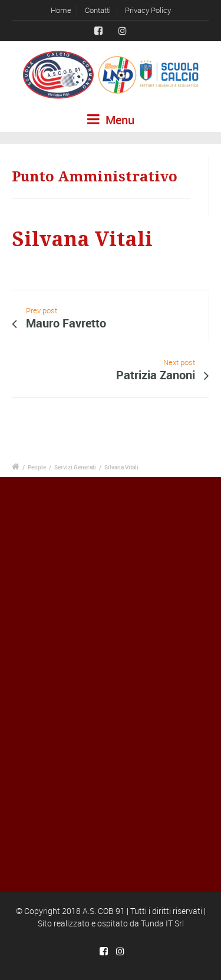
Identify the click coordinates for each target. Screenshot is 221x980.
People (37, 467)
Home (61, 10)
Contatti (98, 10)
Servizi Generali (75, 467)
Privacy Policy (148, 10)
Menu (111, 120)
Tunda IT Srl (162, 923)
